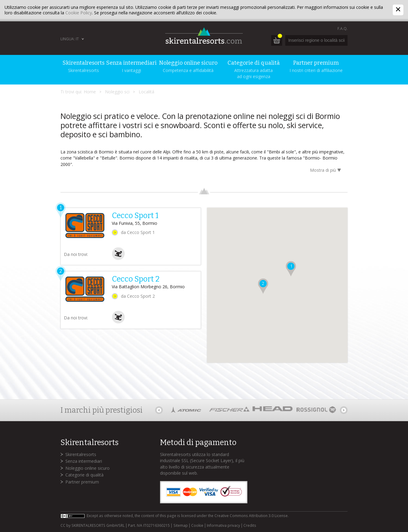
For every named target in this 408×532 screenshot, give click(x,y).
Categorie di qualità (84, 475)
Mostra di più (326, 171)
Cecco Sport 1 (135, 216)
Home (90, 92)
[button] (292, 268)
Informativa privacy (223, 526)
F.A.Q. (342, 29)
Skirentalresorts (81, 454)
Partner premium (82, 482)
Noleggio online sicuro (87, 468)
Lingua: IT (70, 39)
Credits (250, 526)
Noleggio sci (117, 92)
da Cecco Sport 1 (138, 232)
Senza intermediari (84, 461)
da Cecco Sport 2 (138, 296)
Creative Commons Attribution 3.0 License (251, 516)
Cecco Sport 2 (136, 279)
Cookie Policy (79, 13)
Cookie (197, 526)
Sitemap (181, 526)
